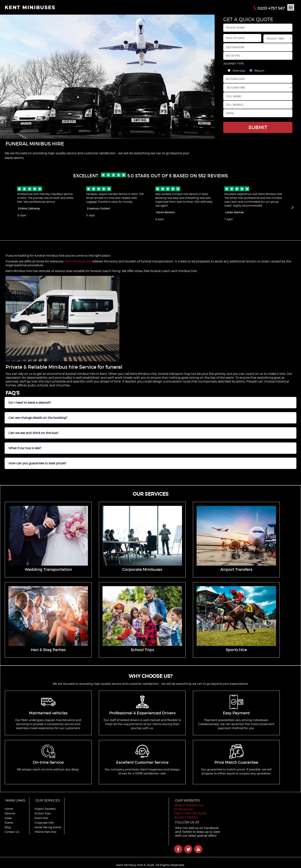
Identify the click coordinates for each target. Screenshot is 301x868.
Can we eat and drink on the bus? (33, 433)
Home (9, 809)
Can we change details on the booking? (38, 418)
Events (9, 823)
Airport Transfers (45, 809)
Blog (8, 827)
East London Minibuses (191, 813)
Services (10, 813)
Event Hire (41, 818)
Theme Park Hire (45, 832)
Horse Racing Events (48, 827)
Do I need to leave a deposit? (30, 403)
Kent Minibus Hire (78, 261)
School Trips (43, 813)
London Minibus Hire (189, 805)
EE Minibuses (184, 809)
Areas (8, 818)
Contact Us (12, 832)
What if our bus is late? (25, 448)
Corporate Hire (44, 823)
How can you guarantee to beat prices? (37, 463)
